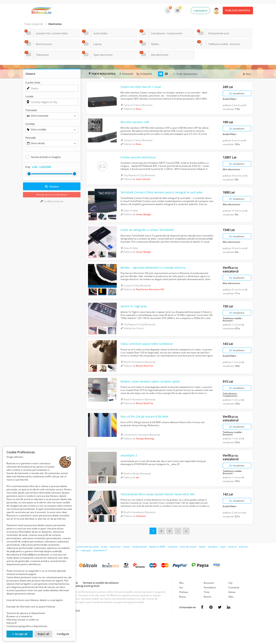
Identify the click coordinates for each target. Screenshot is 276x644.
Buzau (183, 619)
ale (138, 498)
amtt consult (143, 184)
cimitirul (232, 569)
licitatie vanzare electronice (140, 162)
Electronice (55, 24)
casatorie (172, 569)
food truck (115, 569)
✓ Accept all (20, 634)
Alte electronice (231, 174)
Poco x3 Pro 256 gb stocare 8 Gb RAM (148, 436)
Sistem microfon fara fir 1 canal (143, 88)
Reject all (43, 634)
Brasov (207, 619)
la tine (104, 569)
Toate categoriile (34, 24)
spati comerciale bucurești (85, 569)
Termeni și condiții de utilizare (101, 605)
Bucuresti (209, 605)
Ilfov (181, 605)
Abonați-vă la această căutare (52, 195)
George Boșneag (145, 457)
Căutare (52, 186)
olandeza (213, 569)
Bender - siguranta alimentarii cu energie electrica (157, 279)
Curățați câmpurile (52, 201)
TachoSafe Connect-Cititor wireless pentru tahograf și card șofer (160, 199)
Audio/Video (229, 101)
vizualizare (237, 95)
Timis (207, 615)
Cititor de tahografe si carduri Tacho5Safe (150, 239)
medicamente (139, 569)
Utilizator (141, 539)
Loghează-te (200, 11)
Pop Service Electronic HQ (150, 300)
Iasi (181, 610)
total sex (243, 569)
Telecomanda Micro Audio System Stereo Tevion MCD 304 (160, 517)
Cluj (230, 605)
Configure (63, 634)
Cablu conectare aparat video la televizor (150, 359)
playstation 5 (100, 573)
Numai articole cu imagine (46, 157)
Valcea (232, 615)
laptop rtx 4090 (157, 569)
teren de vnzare (188, 569)
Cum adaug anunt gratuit (85, 608)
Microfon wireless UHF (137, 125)
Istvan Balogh (143, 221)
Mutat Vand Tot (145, 381)
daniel (202, 569)
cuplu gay (86, 573)
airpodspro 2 (130, 476)
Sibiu (231, 619)
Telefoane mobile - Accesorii (233, 332)
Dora (139, 110)
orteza (126, 569)
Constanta (234, 610)
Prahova (184, 615)
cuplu (223, 569)
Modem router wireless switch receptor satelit (154, 399)
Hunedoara (210, 610)
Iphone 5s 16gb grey (135, 319)
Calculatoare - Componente (230, 412)
